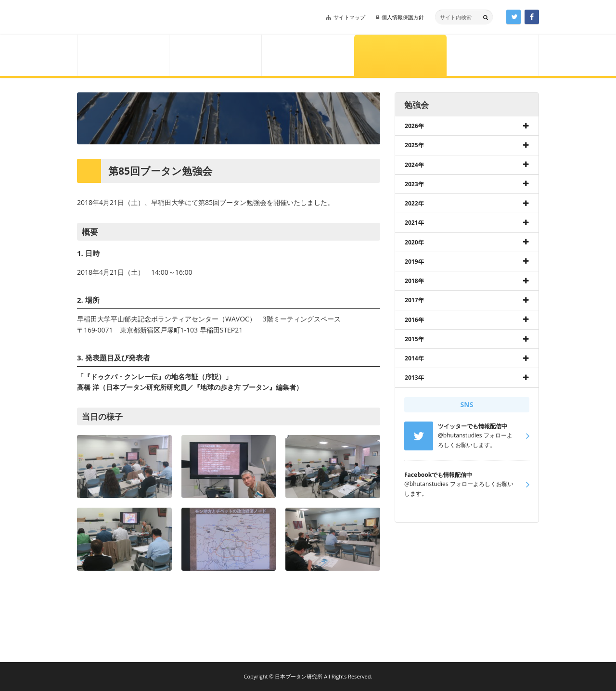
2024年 (414, 165)
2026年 (414, 126)
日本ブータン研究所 (143, 17)
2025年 (414, 145)
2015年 (414, 339)
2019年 (414, 262)
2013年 (414, 377)
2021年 (414, 223)
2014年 (414, 358)
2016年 (414, 320)
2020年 (414, 242)
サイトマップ (349, 17)
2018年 (414, 281)
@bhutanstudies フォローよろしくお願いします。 (459, 484)
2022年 (414, 203)
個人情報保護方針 (403, 17)
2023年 (414, 184)
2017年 (414, 300)
